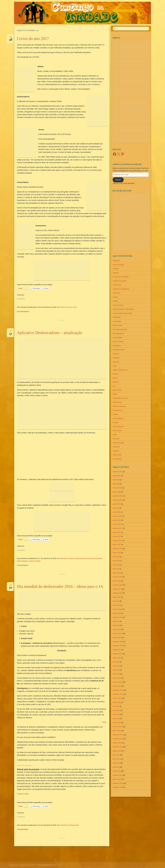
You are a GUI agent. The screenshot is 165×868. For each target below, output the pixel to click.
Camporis (116, 273)
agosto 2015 (117, 597)
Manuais (115, 374)
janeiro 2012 (117, 731)
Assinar (118, 180)
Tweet (20, 288)
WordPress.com (56, 865)
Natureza (116, 382)
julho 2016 (116, 557)
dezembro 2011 (118, 735)
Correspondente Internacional (122, 313)
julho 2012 (116, 706)
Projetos (115, 414)
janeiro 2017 (117, 545)
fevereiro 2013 (117, 682)
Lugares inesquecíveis (120, 370)
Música (115, 378)
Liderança (116, 362)
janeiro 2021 (117, 476)
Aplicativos (64, 558)
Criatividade (116, 317)
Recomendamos (118, 427)
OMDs (115, 394)
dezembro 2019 (118, 496)
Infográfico (116, 358)
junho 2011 (116, 759)
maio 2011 (116, 763)
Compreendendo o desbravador (123, 309)
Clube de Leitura (66, 307)
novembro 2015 (118, 585)
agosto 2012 (117, 702)
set (11, 38)
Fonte (104, 722)
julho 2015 (116, 601)
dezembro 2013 (118, 642)
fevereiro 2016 (117, 577)
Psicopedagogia (118, 418)
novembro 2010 (118, 787)
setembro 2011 (118, 747)
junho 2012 (116, 710)
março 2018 (116, 512)
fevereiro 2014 (117, 634)
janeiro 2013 (117, 686)
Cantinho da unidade (119, 281)
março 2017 (116, 536)
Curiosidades (117, 321)
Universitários (117, 459)
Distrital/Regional (118, 333)
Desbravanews (80, 558)
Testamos (116, 451)
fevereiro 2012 (117, 727)
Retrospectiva (117, 431)
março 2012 (116, 723)
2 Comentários (22, 565)
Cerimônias (64, 825)
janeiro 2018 (117, 520)
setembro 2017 (118, 528)
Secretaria (116, 439)
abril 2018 (116, 508)
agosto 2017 (117, 532)
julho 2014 (116, 621)
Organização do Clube (120, 398)
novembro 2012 (118, 694)
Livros (75, 307)
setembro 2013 (118, 654)
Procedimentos (118, 410)
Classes (71, 558)
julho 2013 (116, 662)
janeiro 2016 (117, 581)
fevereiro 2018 (117, 516)
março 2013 (116, 678)
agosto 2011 (117, 751)
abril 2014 (116, 625)
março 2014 (116, 630)
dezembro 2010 (118, 783)
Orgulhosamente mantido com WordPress (23, 865)
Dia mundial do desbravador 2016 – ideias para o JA (60, 586)
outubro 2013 (117, 650)
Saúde (115, 435)
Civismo (115, 297)
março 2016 (116, 573)
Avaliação (116, 269)
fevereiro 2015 (117, 609)
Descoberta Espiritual (94, 558)
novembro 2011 (118, 739)
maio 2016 (116, 565)
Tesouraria (116, 447)
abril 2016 (116, 569)
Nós (114, 386)
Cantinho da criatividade (121, 277)
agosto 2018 (117, 504)
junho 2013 (116, 666)
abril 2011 (116, 767)
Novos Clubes (117, 390)
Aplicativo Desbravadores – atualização (50, 333)
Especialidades (22, 561)
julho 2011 (116, 755)
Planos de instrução (119, 406)
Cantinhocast (117, 285)
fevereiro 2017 (117, 541)
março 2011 (116, 771)
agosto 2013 (117, 658)
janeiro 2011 (117, 779)
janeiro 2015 (117, 613)
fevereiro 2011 (117, 775)
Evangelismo (117, 346)
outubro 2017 (117, 524)
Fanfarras (116, 354)
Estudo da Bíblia (35, 561)
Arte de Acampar (118, 265)
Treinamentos (117, 455)
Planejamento (74, 825)
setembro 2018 (118, 500)
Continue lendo (24, 794)
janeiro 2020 (117, 492)
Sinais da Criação (118, 443)
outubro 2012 (117, 698)
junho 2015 (116, 605)
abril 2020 (116, 484)
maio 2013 (116, 670)
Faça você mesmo (119, 350)
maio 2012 (116, 714)
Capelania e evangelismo (121, 289)
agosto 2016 (117, 553)
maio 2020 (116, 480)
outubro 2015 (117, 589)
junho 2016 (116, 561)
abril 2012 (116, 719)
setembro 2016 (118, 549)
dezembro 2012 (118, 690)
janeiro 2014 (117, 638)
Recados (115, 422)
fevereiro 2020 (117, 488)
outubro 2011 (117, 743)
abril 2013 (116, 674)
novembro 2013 (118, 646)
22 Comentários (23, 311)
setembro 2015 (118, 593)
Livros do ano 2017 (33, 39)
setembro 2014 (118, 617)
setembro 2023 (118, 472)
